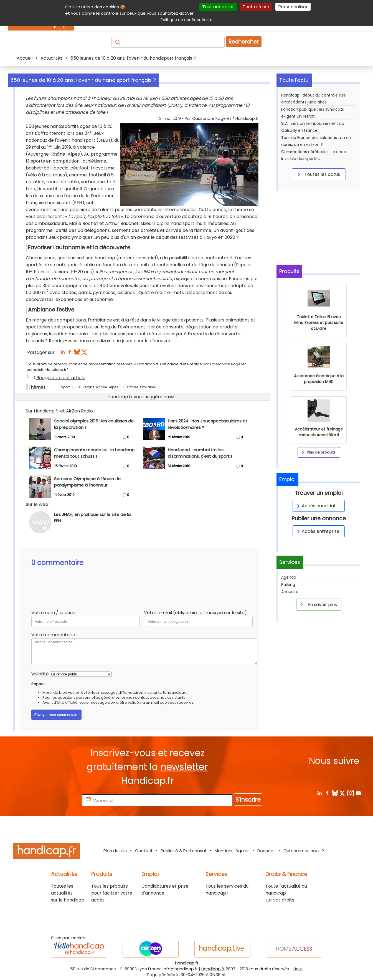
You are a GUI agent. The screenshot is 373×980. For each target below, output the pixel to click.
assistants (176, 697)
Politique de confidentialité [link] (186, 20)
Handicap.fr (213, 969)
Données (267, 851)
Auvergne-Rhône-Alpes (98, 387)
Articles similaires (141, 387)
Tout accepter (218, 7)
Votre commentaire (53, 635)
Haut (298, 969)
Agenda (289, 577)
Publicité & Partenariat (184, 851)
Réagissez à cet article (61, 378)
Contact (144, 851)
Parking (288, 584)
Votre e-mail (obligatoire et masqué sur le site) (195, 613)
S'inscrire (248, 800)
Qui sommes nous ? (304, 851)
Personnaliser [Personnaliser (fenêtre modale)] (293, 7)
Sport (65, 387)
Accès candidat (315, 506)
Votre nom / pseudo (53, 613)
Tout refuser (256, 7)
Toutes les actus (318, 174)
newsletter (184, 767)
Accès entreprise (317, 531)
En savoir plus (318, 604)
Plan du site (115, 851)
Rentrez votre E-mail (59, 800)
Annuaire (290, 592)
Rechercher (244, 42)
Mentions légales (232, 851)
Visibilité (40, 674)
